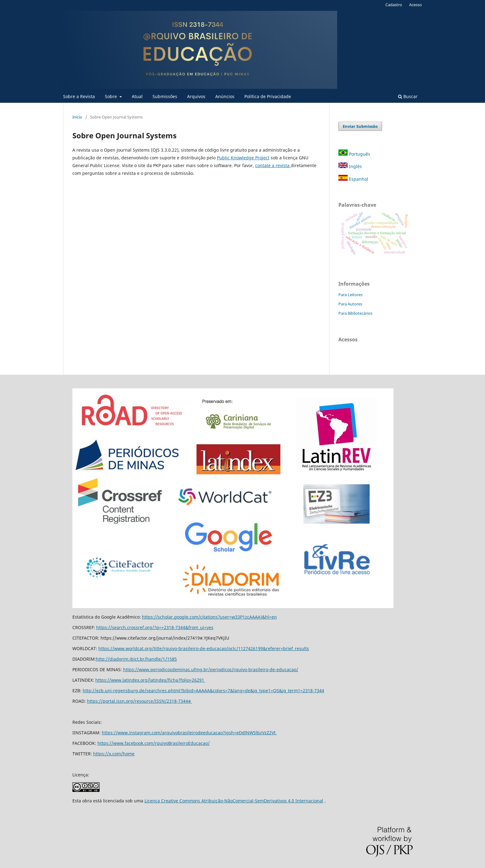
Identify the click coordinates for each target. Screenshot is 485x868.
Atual (137, 96)
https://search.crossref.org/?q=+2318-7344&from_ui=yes (155, 627)
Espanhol (353, 179)
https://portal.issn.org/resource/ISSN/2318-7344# (139, 701)
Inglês (350, 166)
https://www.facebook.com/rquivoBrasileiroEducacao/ (154, 743)
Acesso (416, 5)
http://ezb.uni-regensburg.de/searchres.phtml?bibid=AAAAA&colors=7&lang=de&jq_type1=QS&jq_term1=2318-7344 (203, 691)
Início (77, 117)
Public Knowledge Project (243, 158)
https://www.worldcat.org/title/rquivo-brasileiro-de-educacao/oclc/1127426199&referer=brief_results (204, 648)
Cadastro (394, 5)
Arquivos (196, 96)
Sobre (112, 96)
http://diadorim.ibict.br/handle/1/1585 (136, 659)
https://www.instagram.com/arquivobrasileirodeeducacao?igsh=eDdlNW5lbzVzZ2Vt (189, 733)
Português (354, 154)
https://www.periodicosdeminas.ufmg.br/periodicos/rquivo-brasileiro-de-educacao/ (211, 669)
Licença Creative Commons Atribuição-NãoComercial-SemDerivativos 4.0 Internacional (234, 801)
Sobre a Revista (79, 96)
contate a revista (273, 165)
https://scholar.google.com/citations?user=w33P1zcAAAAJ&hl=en (209, 617)
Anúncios (225, 96)
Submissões (165, 96)
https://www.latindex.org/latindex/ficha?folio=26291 (150, 680)
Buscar (408, 96)
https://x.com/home (114, 754)
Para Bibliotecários (355, 313)
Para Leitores (350, 295)
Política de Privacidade (268, 96)
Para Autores (350, 304)
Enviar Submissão (360, 126)
